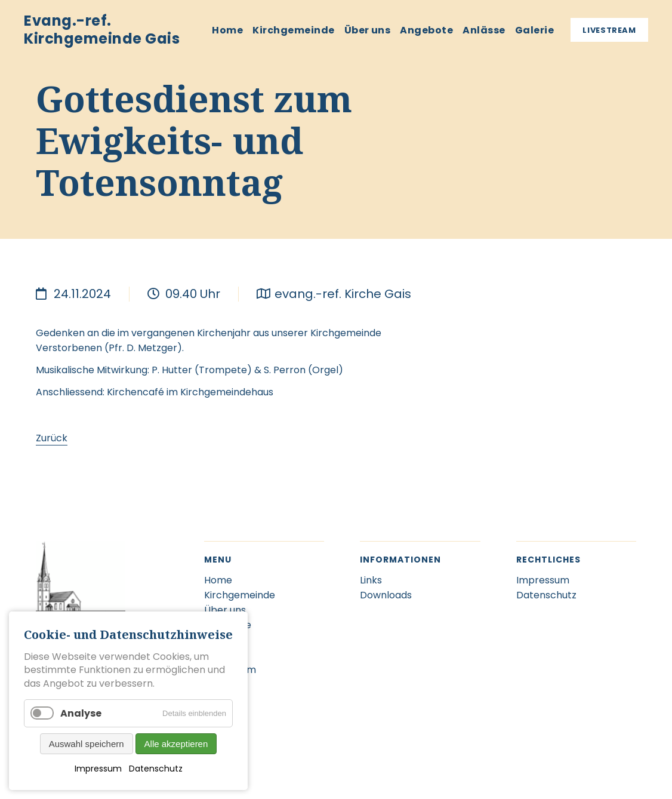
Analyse (81, 713)
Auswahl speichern (87, 744)
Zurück (52, 438)
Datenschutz (156, 769)
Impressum (98, 769)
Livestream (609, 30)
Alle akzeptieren (176, 744)
